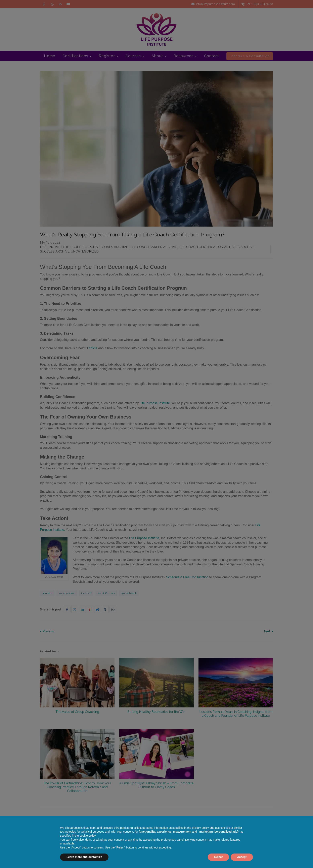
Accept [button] (242, 857)
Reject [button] (218, 857)
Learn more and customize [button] (84, 857)
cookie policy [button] (87, 836)
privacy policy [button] (200, 828)
